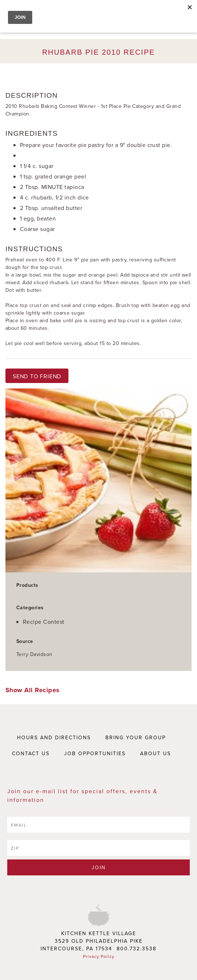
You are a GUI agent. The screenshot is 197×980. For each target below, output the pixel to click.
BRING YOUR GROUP (136, 737)
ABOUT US (156, 753)
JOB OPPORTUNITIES (95, 753)
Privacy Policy (99, 956)
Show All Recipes (33, 690)
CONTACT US (31, 753)
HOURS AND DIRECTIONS (54, 737)
